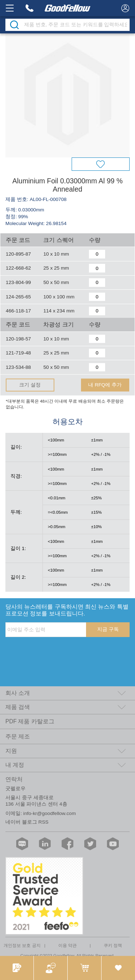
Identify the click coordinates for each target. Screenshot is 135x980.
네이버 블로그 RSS (27, 822)
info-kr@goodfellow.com (50, 813)
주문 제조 (18, 736)
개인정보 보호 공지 (22, 945)
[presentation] (60, 652)
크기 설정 (30, 385)
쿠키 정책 (113, 945)
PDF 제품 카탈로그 (30, 721)
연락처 (14, 779)
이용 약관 (67, 945)
